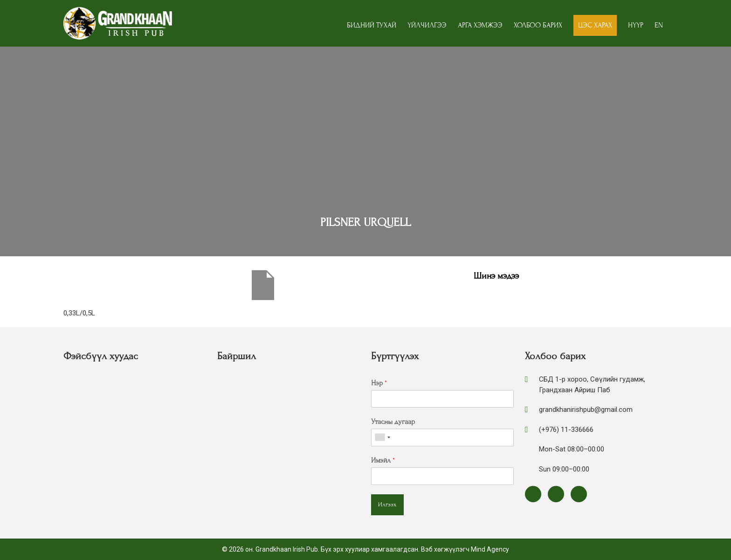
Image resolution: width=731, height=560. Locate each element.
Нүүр (636, 25)
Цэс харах (595, 25)
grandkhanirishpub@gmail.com (586, 410)
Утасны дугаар (393, 422)
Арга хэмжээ (480, 25)
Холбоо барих (538, 25)
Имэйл (383, 460)
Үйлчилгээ (427, 25)
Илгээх (387, 505)
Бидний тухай (372, 25)
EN (659, 25)
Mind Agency (490, 549)
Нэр (379, 383)
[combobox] (382, 437)
